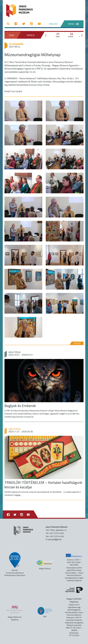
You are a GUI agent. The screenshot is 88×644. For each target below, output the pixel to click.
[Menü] (72, 24)
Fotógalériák (16, 44)
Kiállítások (15, 352)
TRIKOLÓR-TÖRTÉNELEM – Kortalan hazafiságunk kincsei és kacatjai (43, 485)
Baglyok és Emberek (20, 406)
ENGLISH (53, 24)
